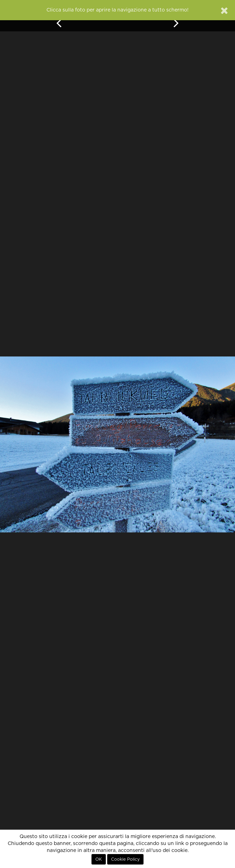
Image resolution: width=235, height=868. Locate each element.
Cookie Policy (125, 859)
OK (99, 859)
